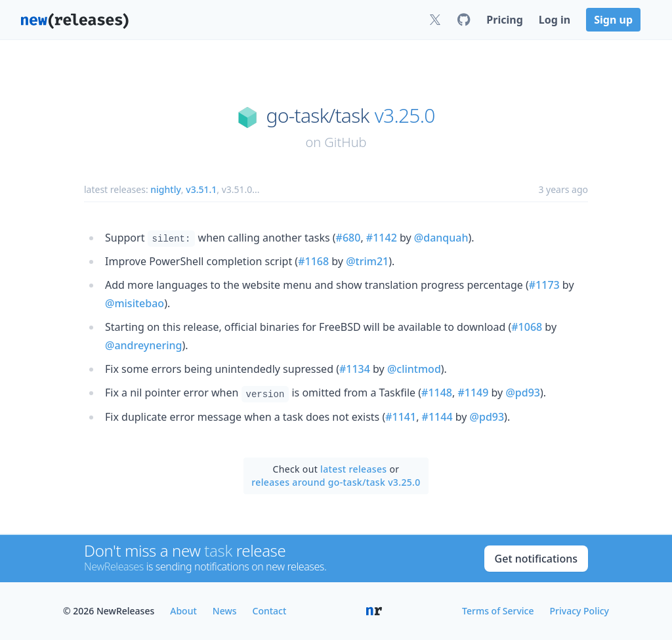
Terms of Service (498, 611)
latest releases (353, 469)
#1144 (437, 417)
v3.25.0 (405, 116)
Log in (555, 20)
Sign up (613, 20)
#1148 (437, 393)
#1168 (313, 261)
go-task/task (317, 116)
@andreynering (144, 345)
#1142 (382, 238)
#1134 (355, 369)
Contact (270, 611)
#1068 (527, 327)
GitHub (345, 142)
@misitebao (135, 303)
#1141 (401, 417)
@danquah (441, 238)
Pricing (504, 20)
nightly (166, 189)
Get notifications (536, 559)
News (225, 611)
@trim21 (367, 261)
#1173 (544, 285)
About (183, 611)
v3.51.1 (201, 189)
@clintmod (414, 369)
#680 (348, 238)
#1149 (473, 393)
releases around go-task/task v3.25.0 (336, 482)
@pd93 (523, 393)
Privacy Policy (579, 611)
